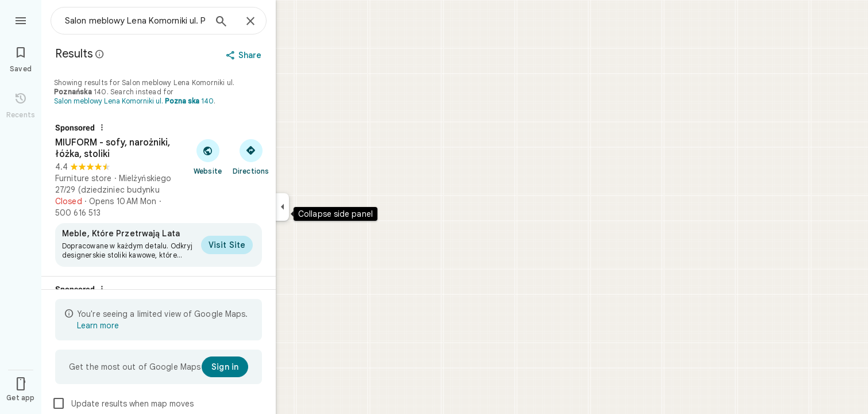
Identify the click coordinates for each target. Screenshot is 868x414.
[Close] (250, 22)
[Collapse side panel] (282, 207)
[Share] (245, 55)
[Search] (221, 22)
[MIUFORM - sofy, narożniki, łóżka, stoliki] (159, 195)
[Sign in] (225, 367)
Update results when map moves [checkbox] (123, 404)
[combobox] (135, 21)
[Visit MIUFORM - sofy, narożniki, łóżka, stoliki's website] (208, 156)
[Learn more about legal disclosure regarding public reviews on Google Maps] (100, 54)
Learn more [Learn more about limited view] (98, 325)
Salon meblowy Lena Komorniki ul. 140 (134, 101)
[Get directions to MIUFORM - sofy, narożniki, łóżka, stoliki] (251, 156)
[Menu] (21, 20)
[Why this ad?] (102, 128)
